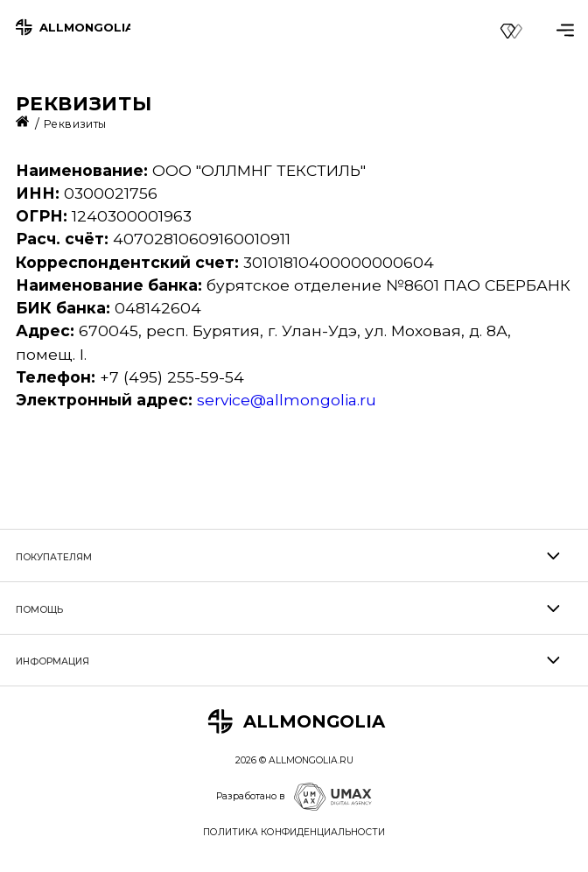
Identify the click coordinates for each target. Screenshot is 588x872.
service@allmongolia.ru (287, 400)
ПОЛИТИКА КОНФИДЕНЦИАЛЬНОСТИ (294, 832)
